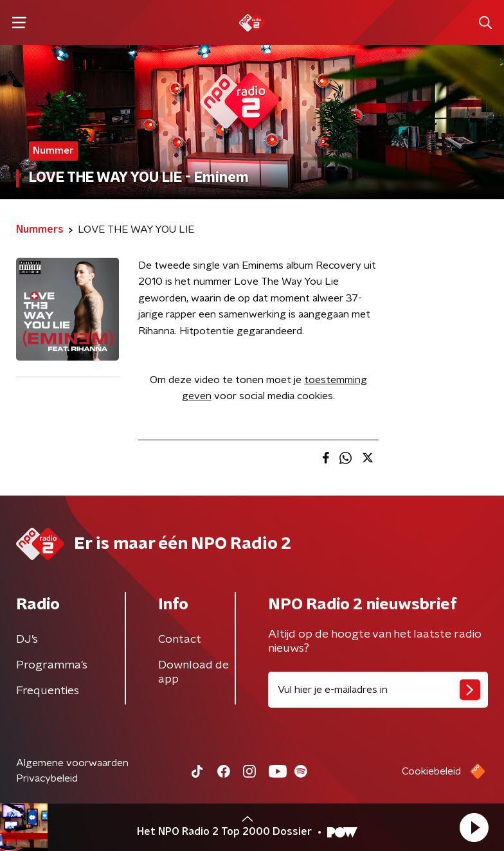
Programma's (52, 665)
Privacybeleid (47, 778)
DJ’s (27, 640)
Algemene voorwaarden (72, 763)
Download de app (194, 672)
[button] (474, 827)
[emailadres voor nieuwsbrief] (378, 690)
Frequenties (48, 691)
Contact (180, 640)
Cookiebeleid (431, 771)
